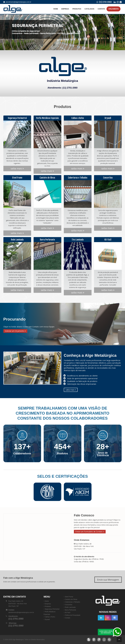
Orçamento (113, 9)
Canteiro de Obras (71, 599)
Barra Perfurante (71, 610)
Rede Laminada (70, 607)
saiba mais (17, 163)
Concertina (69, 605)
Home (56, 9)
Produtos (77, 9)
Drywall (47, 619)
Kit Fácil (68, 613)
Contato (101, 9)
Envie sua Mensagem (108, 580)
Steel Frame (69, 597)
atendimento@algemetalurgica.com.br (17, 2)
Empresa (65, 9)
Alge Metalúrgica (18, 640)
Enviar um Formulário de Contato (87, 531)
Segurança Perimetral (52, 609)
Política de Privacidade (73, 615)
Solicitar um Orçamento (15, 331)
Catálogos (89, 9)
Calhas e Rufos (50, 617)
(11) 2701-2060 (105, 2)
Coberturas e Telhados (73, 602)
